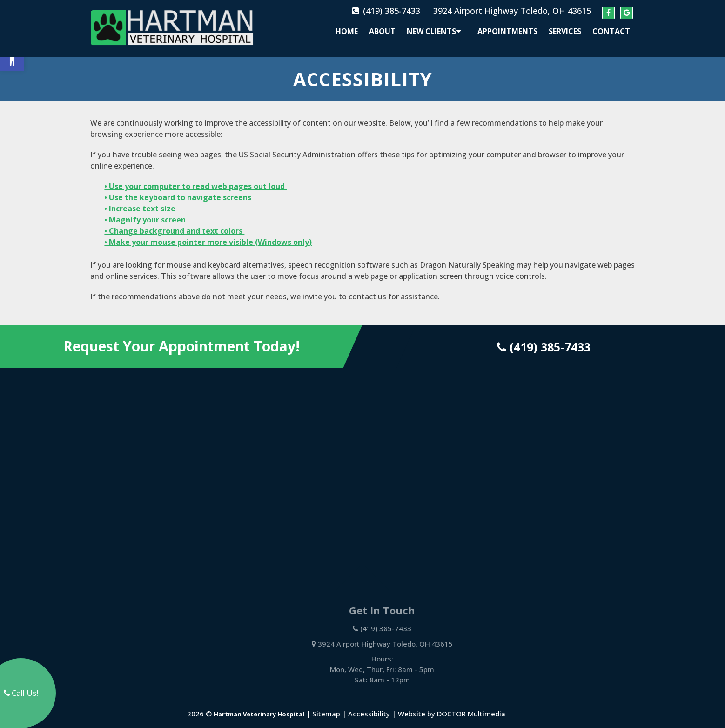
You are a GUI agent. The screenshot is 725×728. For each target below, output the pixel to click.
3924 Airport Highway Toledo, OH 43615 (512, 11)
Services (565, 31)
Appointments (507, 31)
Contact (611, 31)
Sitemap (326, 706)
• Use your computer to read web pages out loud (195, 178)
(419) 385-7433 (392, 11)
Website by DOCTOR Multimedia (452, 706)
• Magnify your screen (146, 212)
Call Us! (21, 693)
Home (347, 31)
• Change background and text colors (174, 223)
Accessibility (369, 706)
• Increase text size (141, 201)
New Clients (431, 31)
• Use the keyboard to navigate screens (179, 189)
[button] (12, 59)
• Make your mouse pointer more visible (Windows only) (208, 234)
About (382, 31)
